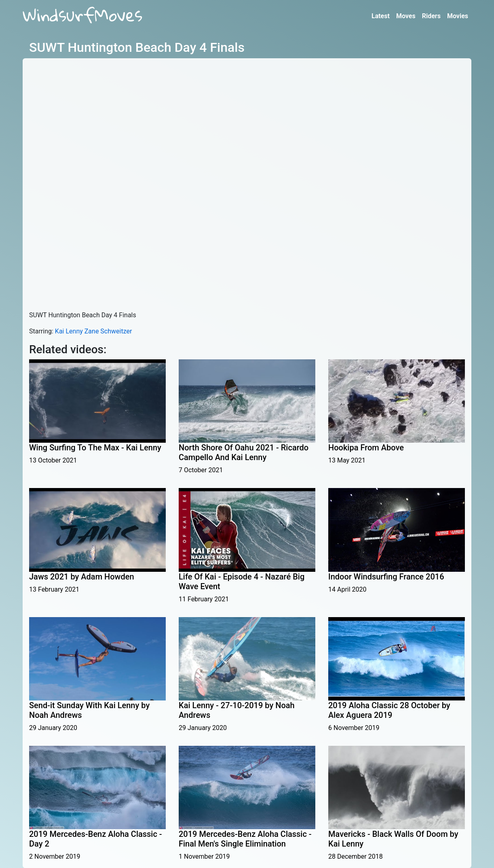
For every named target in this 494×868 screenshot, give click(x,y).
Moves (406, 16)
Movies (458, 16)
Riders (431, 16)
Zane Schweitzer (108, 331)
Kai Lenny (69, 331)
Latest (381, 16)
